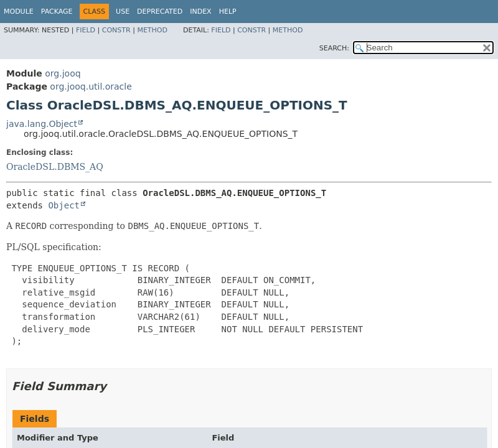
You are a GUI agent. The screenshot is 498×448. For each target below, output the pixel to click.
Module (19, 12)
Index (200, 12)
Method (152, 30)
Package (57, 12)
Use (123, 12)
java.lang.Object (42, 124)
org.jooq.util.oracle (91, 86)
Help (228, 12)
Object (64, 205)
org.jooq (63, 73)
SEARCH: (334, 48)
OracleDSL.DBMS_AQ (55, 167)
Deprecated (160, 12)
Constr (116, 30)
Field (86, 30)
